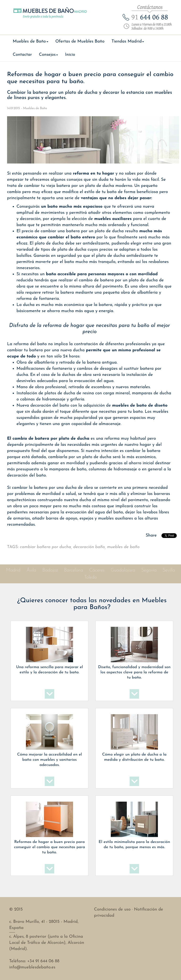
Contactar (22, 55)
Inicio (70, 55)
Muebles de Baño (35, 108)
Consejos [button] (48, 55)
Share (151, 535)
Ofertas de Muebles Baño (80, 41)
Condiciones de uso (112, 909)
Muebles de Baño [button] (31, 41)
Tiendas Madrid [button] (128, 41)
